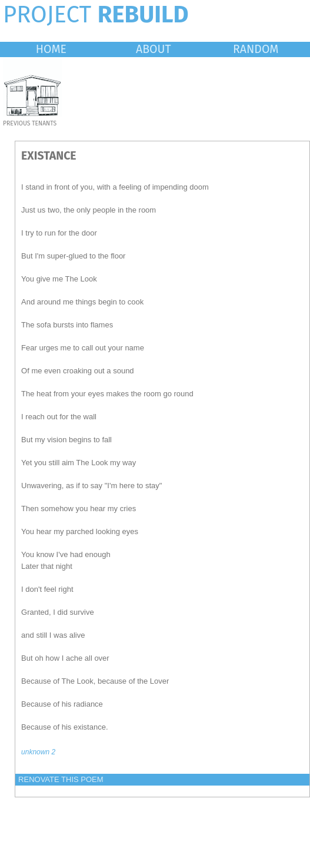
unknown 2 (38, 752)
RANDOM (256, 49)
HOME (51, 49)
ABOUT (154, 49)
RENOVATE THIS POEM (61, 779)
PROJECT (96, 15)
